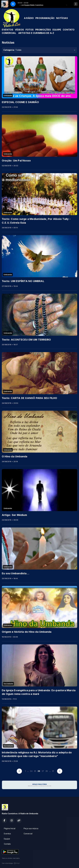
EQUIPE (57, 30)
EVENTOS (8, 30)
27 (43, 771)
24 (31, 771)
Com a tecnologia (11, 863)
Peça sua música (31, 828)
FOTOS (30, 30)
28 (47, 771)
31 (53, 771)
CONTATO (69, 30)
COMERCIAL (9, 33)
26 (39, 771)
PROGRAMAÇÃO (45, 18)
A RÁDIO (29, 18)
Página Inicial (10, 828)
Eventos (7, 834)
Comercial (28, 834)
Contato (7, 844)
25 (35, 771)
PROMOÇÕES (43, 30)
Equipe (7, 839)
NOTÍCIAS (62, 18)
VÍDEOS (19, 30)
